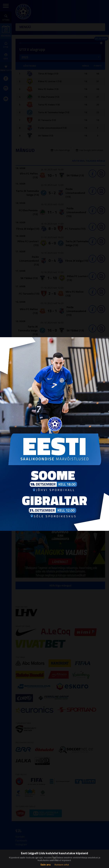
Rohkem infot (62, 865)
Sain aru (45, 864)
